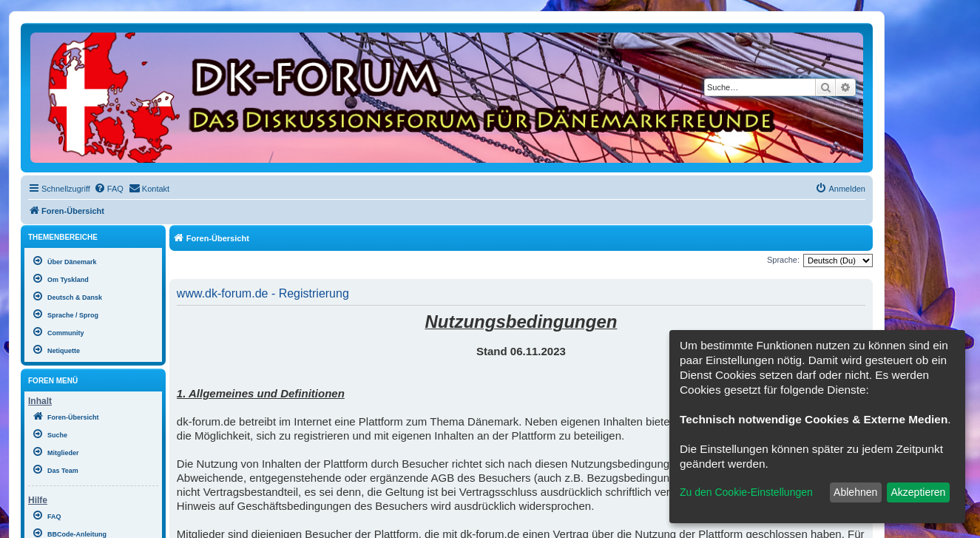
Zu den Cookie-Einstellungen (746, 492)
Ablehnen (855, 492)
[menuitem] (109, 189)
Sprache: (783, 260)
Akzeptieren (918, 492)
